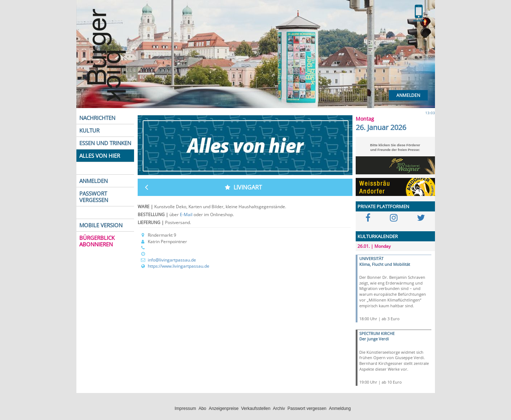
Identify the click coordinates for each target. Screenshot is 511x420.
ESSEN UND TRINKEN (105, 143)
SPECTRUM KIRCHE (377, 333)
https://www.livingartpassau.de (179, 266)
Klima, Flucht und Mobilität (385, 264)
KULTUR (89, 130)
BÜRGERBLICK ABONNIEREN (97, 241)
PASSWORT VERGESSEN (94, 197)
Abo (202, 408)
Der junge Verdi (374, 339)
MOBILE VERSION (101, 225)
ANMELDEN (94, 181)
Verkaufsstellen (256, 408)
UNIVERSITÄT (371, 258)
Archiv (279, 408)
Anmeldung (340, 408)
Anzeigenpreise (224, 408)
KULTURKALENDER (378, 236)
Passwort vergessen (307, 408)
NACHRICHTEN (97, 118)
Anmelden (408, 95)
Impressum (185, 408)
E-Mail (187, 215)
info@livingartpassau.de (172, 260)
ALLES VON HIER (100, 156)
